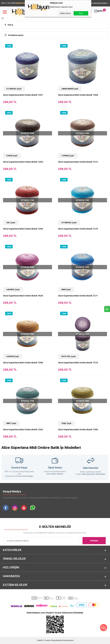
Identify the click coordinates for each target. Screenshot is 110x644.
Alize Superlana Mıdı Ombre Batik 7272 (78, 162)
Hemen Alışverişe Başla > (98, 3)
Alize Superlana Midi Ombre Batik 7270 (78, 363)
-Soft (39, 640)
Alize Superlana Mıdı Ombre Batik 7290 (23, 162)
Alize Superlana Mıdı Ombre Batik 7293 (23, 229)
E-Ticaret (46, 640)
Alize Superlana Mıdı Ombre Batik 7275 (78, 229)
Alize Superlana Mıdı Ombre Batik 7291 (23, 95)
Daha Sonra (65, 13)
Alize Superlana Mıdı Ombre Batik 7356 (23, 363)
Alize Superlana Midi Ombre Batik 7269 (78, 95)
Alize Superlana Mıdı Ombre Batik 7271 (78, 296)
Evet (81, 13)
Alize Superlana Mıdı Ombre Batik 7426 (23, 296)
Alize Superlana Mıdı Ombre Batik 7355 (78, 430)
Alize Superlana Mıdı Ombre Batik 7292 (23, 430)
